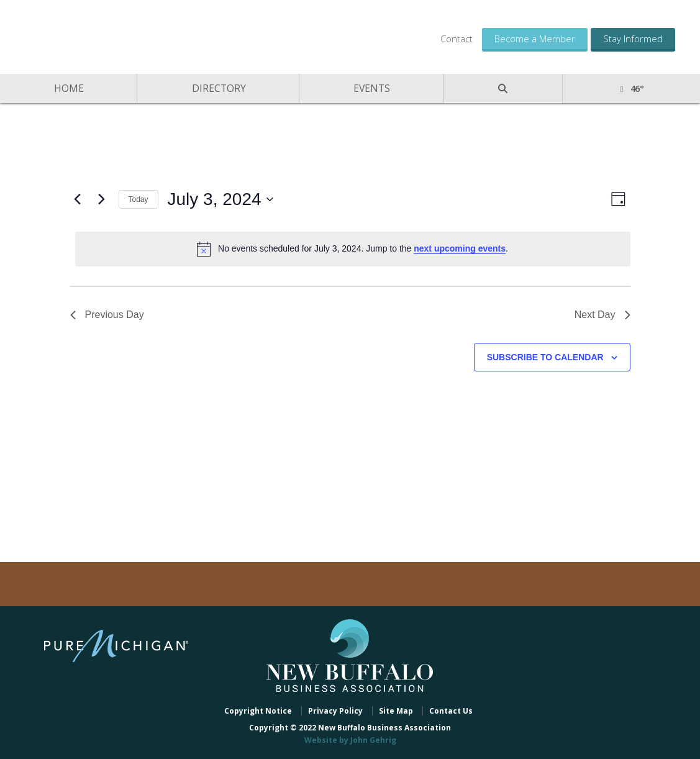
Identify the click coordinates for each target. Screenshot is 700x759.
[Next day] (102, 199)
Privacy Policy (335, 711)
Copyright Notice (258, 711)
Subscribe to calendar (545, 357)
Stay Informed (633, 39)
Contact (457, 39)
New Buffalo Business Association (118, 36)
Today (139, 199)
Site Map (396, 711)
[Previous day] (78, 199)
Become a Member (535, 39)
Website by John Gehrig (350, 740)
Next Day (602, 315)
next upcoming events (460, 248)
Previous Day (107, 315)
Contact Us (451, 711)
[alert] (353, 249)
